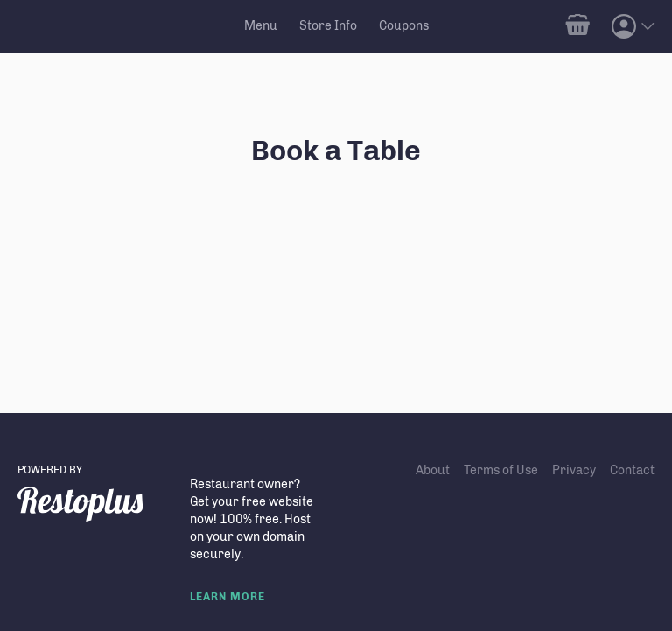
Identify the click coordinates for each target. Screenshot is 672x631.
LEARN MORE (227, 597)
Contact (632, 470)
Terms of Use (501, 470)
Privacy (574, 470)
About (433, 470)
